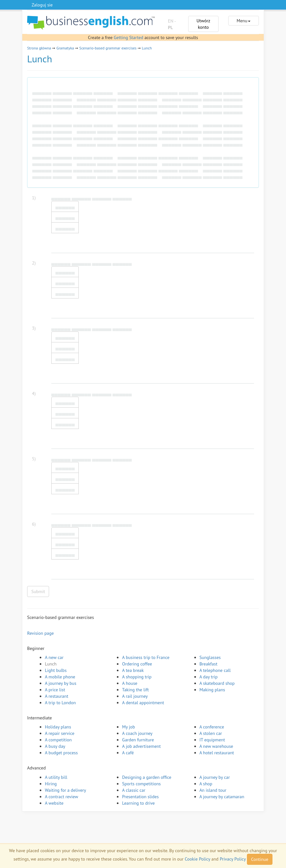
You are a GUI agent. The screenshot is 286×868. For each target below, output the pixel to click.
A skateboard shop (217, 683)
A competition (58, 740)
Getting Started (128, 37)
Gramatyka (65, 48)
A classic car (134, 790)
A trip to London (60, 703)
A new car (54, 657)
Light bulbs (56, 670)
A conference (212, 727)
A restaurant (56, 696)
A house (130, 683)
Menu (244, 21)
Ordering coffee (137, 664)
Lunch (147, 48)
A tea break (133, 670)
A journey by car (215, 777)
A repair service (60, 733)
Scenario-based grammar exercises (108, 48)
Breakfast (209, 664)
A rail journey (135, 696)
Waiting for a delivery (66, 790)
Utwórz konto (204, 24)
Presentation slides (140, 797)
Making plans (212, 690)
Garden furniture (138, 740)
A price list (55, 690)
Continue (260, 859)
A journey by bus (61, 683)
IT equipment (212, 740)
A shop (206, 784)
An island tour (213, 790)
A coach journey (137, 733)
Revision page (41, 633)
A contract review (61, 797)
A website (54, 803)
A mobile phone (60, 677)
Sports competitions (141, 784)
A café (128, 753)
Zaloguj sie (42, 5)
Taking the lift (135, 690)
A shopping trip (137, 677)
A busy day (55, 746)
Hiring (51, 784)
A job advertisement (141, 746)
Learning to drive (138, 803)
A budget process (61, 753)
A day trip (209, 677)
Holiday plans (58, 727)
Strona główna (39, 48)
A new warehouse (216, 746)
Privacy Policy (233, 859)
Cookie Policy (197, 859)
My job (128, 727)
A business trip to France (146, 657)
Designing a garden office (147, 777)
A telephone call (215, 670)
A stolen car (211, 733)
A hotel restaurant (217, 753)
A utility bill (56, 777)
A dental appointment (143, 703)
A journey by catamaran (222, 797)
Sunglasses (210, 657)
